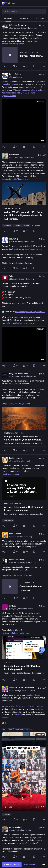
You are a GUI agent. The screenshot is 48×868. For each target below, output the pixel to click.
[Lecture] (6, 807)
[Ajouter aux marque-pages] (34, 66)
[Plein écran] (42, 807)
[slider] (24, 803)
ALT (43, 140)
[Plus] (44, 66)
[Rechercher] (24, 11)
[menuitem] (24, 772)
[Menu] (44, 865)
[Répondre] (5, 66)
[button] (24, 772)
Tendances (8, 3)
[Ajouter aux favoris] (25, 66)
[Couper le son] (10, 807)
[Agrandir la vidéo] (38, 807)
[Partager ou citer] (15, 66)
